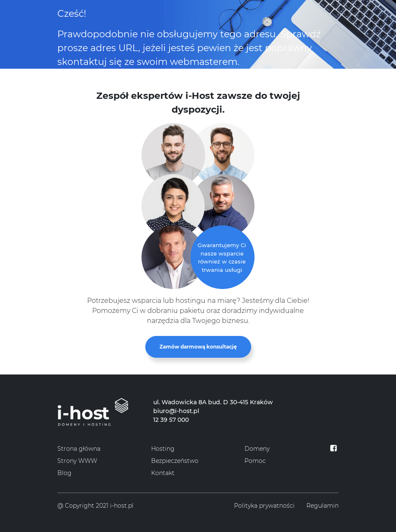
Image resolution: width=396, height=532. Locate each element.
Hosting (163, 449)
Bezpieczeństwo (175, 461)
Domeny (257, 449)
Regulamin (323, 506)
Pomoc (255, 461)
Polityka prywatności (264, 506)
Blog (64, 473)
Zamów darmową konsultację (198, 347)
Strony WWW (77, 461)
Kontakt (163, 473)
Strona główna (79, 449)
